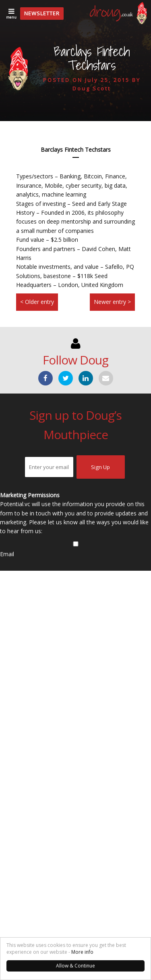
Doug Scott (92, 88)
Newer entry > (112, 302)
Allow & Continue (75, 966)
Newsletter (42, 13)
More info (82, 952)
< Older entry (37, 302)
